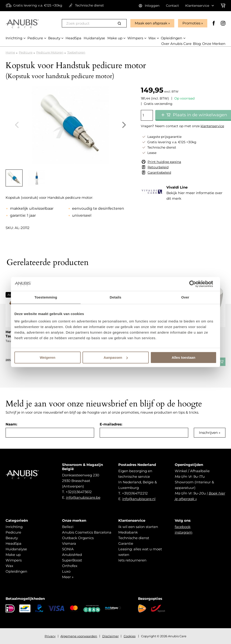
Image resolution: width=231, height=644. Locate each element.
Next (124, 125)
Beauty (12, 538)
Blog (197, 44)
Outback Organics (78, 538)
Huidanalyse (16, 549)
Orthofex (70, 566)
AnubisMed (72, 555)
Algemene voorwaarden (79, 636)
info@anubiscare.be (83, 497)
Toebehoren (76, 52)
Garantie (126, 543)
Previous (17, 125)
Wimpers (14, 560)
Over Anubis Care (176, 44)
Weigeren (48, 357)
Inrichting (14, 527)
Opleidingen (16, 571)
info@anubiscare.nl (139, 499)
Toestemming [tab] (46, 297)
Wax (9, 566)
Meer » (68, 577)
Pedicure (26, 52)
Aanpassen (116, 357)
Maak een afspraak (151, 23)
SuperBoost (72, 560)
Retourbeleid (158, 167)
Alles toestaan (184, 357)
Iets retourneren (132, 560)
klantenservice (212, 126)
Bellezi (68, 527)
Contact (172, 6)
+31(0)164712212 (135, 493)
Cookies (130, 636)
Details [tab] (115, 297)
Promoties (191, 23)
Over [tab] (185, 297)
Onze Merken (214, 44)
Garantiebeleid (159, 173)
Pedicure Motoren (50, 52)
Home (10, 52)
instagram (184, 532)
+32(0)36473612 (79, 492)
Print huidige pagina (164, 162)
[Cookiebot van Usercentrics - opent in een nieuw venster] (196, 284)
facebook (183, 527)
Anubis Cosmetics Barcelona (87, 532)
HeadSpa (13, 543)
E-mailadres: (111, 424)
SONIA (68, 549)
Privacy (50, 636)
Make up (13, 555)
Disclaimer (111, 636)
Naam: (11, 424)
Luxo (66, 571)
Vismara (69, 543)
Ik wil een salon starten (138, 527)
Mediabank (128, 532)
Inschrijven (208, 433)
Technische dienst (134, 538)
